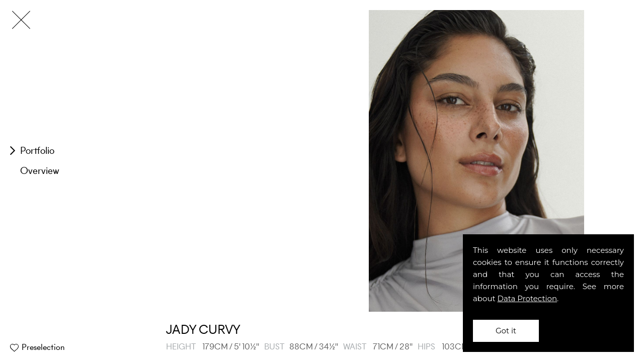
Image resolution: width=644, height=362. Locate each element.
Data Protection (528, 298)
